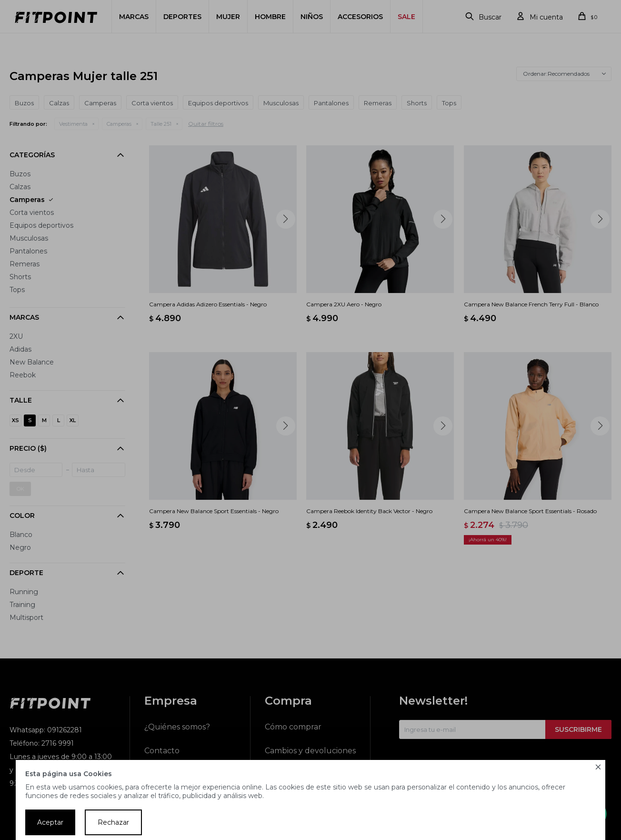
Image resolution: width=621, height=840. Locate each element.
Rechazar (113, 822)
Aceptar (50, 822)
